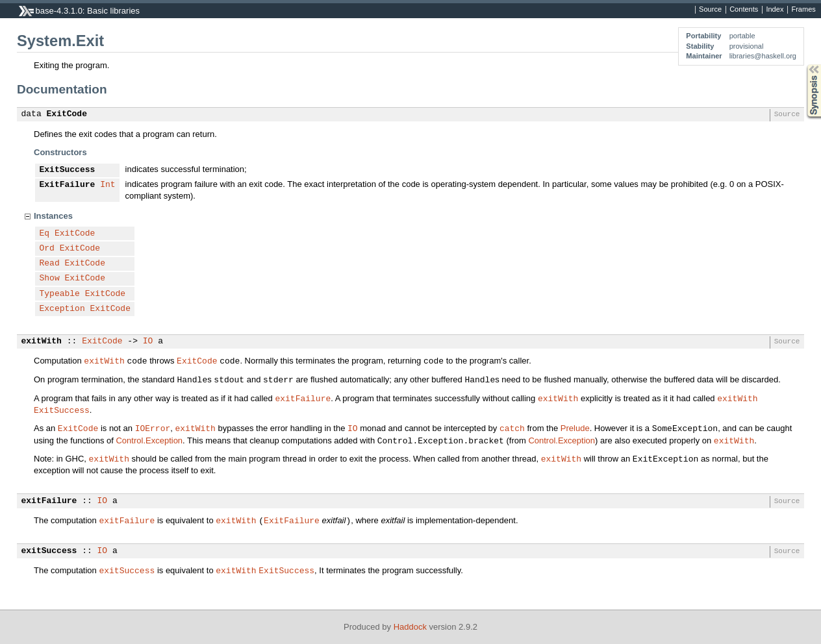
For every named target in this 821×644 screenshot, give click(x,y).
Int (107, 185)
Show (50, 279)
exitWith (42, 341)
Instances (53, 216)
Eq (45, 234)
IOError (153, 428)
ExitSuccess (68, 170)
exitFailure (303, 398)
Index (775, 10)
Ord (47, 249)
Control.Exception (149, 440)
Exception (62, 309)
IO (148, 341)
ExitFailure (68, 185)
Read (50, 264)
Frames (803, 10)
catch (512, 428)
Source (710, 10)
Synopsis (803, 65)
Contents (744, 10)
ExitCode (67, 114)
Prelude (575, 428)
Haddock (410, 627)
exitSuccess (49, 551)
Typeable (60, 294)
